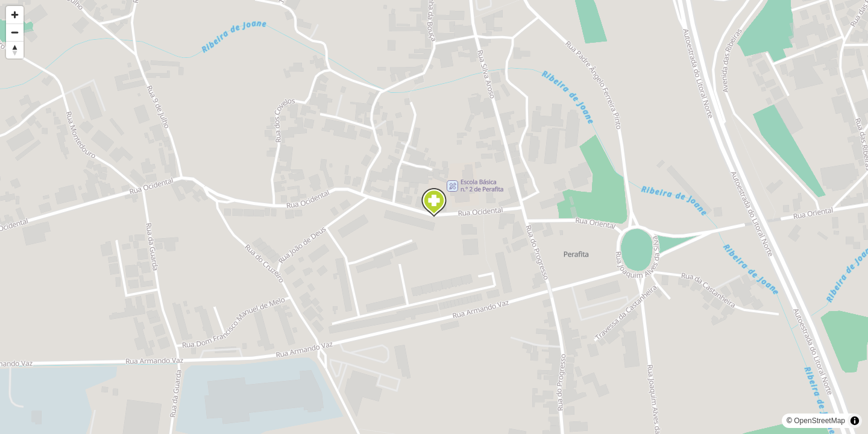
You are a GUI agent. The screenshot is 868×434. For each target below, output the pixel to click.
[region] (434, 217)
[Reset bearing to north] (15, 50)
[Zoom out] (15, 32)
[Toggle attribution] (855, 421)
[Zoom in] (15, 15)
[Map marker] (434, 203)
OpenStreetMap (819, 421)
